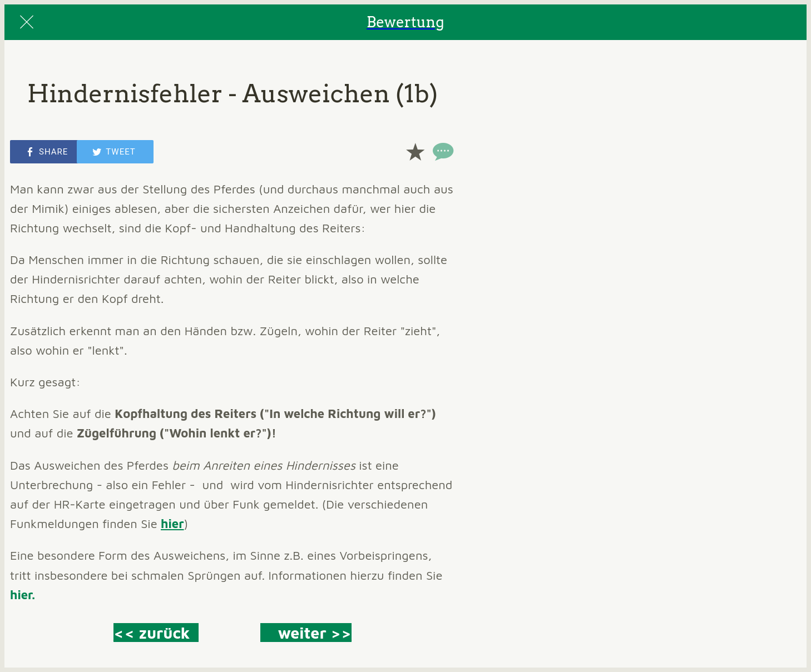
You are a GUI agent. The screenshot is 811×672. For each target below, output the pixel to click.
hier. (23, 595)
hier (172, 524)
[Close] (27, 22)
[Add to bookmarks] (415, 152)
